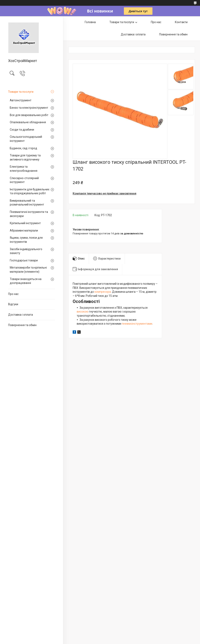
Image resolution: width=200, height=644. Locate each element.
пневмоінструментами (137, 324)
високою (83, 312)
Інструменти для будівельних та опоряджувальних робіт (30, 191)
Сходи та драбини (22, 130)
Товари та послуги (21, 92)
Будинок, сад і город (23, 148)
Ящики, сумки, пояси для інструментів (26, 240)
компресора (103, 292)
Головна (90, 22)
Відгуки (13, 304)
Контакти (181, 22)
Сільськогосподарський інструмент (26, 139)
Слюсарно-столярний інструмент (24, 180)
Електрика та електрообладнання (24, 169)
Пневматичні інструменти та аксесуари (29, 214)
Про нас (13, 294)
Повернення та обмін (22, 325)
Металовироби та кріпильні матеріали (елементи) (28, 270)
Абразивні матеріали (24, 230)
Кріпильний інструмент (25, 223)
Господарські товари (24, 260)
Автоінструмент (21, 100)
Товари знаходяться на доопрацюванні (26, 281)
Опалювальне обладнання (28, 122)
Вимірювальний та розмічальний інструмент (27, 203)
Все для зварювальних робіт (29, 115)
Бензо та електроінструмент (29, 108)
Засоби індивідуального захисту (26, 251)
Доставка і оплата (21, 315)
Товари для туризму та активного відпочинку (25, 157)
